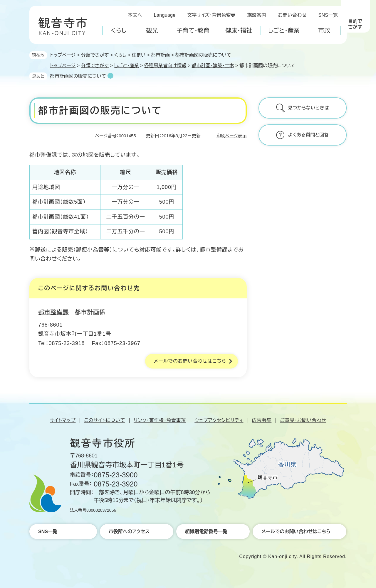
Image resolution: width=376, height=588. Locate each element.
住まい (139, 55)
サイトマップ (63, 420)
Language (165, 15)
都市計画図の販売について (78, 76)
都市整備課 (54, 312)
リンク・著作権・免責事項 (160, 420)
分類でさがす (95, 55)
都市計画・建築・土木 (213, 66)
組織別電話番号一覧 (206, 532)
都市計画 (160, 55)
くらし (120, 55)
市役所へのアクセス (129, 532)
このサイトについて (104, 420)
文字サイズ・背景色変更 (211, 15)
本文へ (135, 15)
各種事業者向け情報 (165, 66)
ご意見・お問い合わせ (303, 420)
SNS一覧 (328, 15)
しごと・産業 (126, 66)
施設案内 (257, 15)
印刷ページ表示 (232, 136)
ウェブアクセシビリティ (219, 420)
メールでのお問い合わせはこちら (190, 361)
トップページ (63, 55)
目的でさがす (355, 24)
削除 (110, 76)
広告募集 (262, 420)
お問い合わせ (292, 15)
